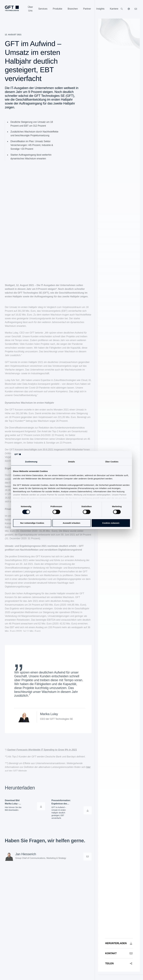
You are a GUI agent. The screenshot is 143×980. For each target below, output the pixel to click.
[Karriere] (114, 9)
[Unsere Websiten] (129, 9)
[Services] (43, 9)
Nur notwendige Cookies (32, 523)
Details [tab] (71, 462)
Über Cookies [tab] (112, 462)
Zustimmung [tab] (31, 462)
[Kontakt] (119, 953)
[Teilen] (119, 963)
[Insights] (100, 9)
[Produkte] (58, 9)
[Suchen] (122, 9)
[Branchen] (73, 9)
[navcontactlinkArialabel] (136, 9)
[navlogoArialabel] (12, 8)
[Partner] (87, 9)
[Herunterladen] (119, 943)
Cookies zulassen (111, 523)
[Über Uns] (30, 9)
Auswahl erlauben (71, 523)
